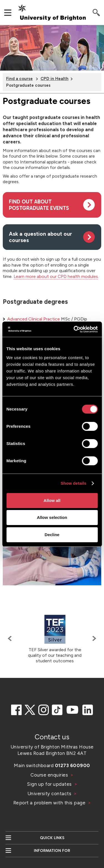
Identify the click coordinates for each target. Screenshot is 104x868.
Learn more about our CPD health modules (56, 276)
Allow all (52, 500)
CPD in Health (54, 79)
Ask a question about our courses (40, 237)
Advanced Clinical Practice (34, 319)
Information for (52, 851)
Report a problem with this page (50, 803)
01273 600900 (73, 765)
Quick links (52, 838)
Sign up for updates (50, 784)
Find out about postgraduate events (39, 205)
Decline (52, 535)
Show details (74, 483)
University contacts (50, 794)
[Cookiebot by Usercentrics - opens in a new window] (74, 329)
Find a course (19, 79)
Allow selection (52, 517)
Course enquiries (50, 775)
